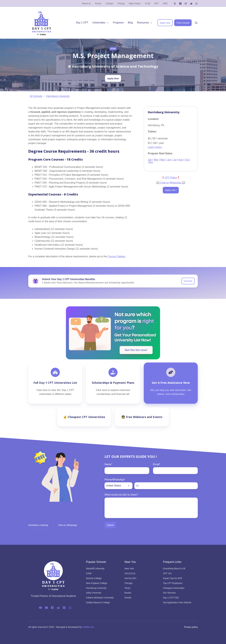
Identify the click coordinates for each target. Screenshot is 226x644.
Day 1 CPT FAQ (171, 598)
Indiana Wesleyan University (100, 598)
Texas (127, 588)
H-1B (147, 3)
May (163, 160)
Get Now (188, 281)
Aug (180, 160)
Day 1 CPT (82, 23)
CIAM (89, 573)
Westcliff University (95, 569)
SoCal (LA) (130, 573)
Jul (175, 160)
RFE (165, 3)
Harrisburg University (58, 96)
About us (86, 3)
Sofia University (94, 593)
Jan (150, 160)
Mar (156, 160)
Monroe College (94, 578)
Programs (118, 23)
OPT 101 (167, 573)
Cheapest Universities (174, 588)
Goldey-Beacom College (98, 602)
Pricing (121, 3)
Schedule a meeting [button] (38, 525)
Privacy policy (191, 627)
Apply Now (165, 23)
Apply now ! (171, 190)
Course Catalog (116, 256)
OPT (157, 3)
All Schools (36, 96)
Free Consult (183, 23)
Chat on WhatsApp (171, 183)
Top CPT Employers (173, 583)
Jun (169, 160)
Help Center (135, 3)
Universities (99, 23)
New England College (97, 583)
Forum (98, 3)
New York (129, 569)
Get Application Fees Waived (177, 602)
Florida (128, 598)
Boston (128, 593)
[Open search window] (196, 23)
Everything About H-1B (174, 569)
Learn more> (155, 147)
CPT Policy (171, 178)
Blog (130, 23)
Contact (109, 3)
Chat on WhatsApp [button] (68, 525)
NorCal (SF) (130, 578)
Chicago (128, 583)
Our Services (169, 593)
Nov (151, 162)
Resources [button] (143, 23)
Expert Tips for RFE (173, 578)
